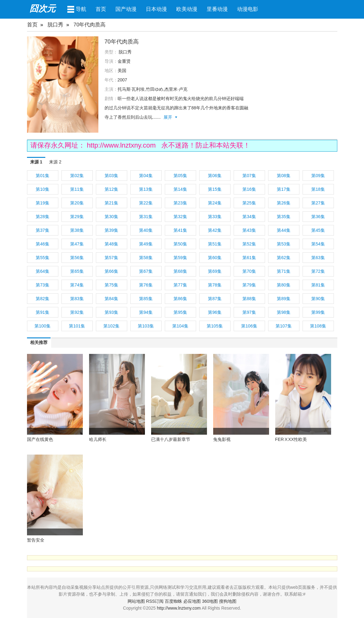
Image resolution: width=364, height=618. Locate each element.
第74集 (77, 285)
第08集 (284, 176)
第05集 (180, 176)
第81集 (318, 285)
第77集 (180, 285)
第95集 (180, 312)
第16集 (249, 189)
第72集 (318, 271)
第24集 (215, 203)
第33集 (215, 217)
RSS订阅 (155, 601)
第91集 (43, 312)
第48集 (111, 244)
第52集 (249, 244)
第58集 (146, 258)
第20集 (77, 203)
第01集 (43, 176)
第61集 (249, 258)
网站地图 (136, 601)
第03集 (111, 176)
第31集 (146, 217)
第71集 (284, 271)
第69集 (215, 271)
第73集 (43, 285)
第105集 (215, 326)
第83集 (77, 299)
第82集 (43, 299)
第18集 (318, 189)
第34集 (249, 217)
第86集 (180, 299)
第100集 (42, 326)
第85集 (146, 299)
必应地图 (192, 601)
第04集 (146, 176)
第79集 (249, 285)
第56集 (77, 258)
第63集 (318, 258)
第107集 (283, 326)
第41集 (180, 230)
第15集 (215, 189)
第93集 (111, 312)
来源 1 (36, 162)
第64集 (43, 271)
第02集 (77, 176)
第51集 (215, 244)
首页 (101, 9)
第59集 (180, 258)
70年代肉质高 (90, 25)
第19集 (43, 203)
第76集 (146, 285)
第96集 (215, 312)
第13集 (146, 189)
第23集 (180, 203)
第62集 (284, 258)
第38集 (77, 230)
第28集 (43, 217)
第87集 (215, 299)
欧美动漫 (187, 9)
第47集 (77, 244)
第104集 (180, 326)
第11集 (77, 189)
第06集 (215, 176)
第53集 (284, 244)
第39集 (111, 230)
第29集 (77, 217)
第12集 (111, 189)
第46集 (43, 244)
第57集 (111, 258)
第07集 (249, 176)
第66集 (111, 271)
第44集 (284, 230)
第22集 (146, 203)
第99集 (318, 312)
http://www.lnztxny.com (122, 145)
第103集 (146, 326)
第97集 (249, 312)
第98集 (284, 312)
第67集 (146, 271)
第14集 (180, 189)
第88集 (249, 299)
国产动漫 (126, 9)
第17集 (284, 189)
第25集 (249, 203)
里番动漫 (217, 9)
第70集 (249, 271)
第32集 (180, 217)
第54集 (318, 244)
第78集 (215, 285)
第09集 (318, 176)
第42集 (215, 230)
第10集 (43, 189)
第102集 (111, 326)
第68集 (180, 271)
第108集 (318, 326)
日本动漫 (156, 9)
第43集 (249, 230)
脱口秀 (55, 25)
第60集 (215, 258)
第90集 (318, 299)
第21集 (111, 203)
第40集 (146, 230)
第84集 (111, 299)
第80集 (284, 285)
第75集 (111, 285)
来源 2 (55, 162)
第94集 (146, 312)
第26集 (284, 203)
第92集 (77, 312)
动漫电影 (248, 9)
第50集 (180, 244)
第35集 (284, 217)
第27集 (318, 203)
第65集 (77, 271)
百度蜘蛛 (173, 601)
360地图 (210, 601)
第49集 (146, 244)
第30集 (111, 217)
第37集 (43, 230)
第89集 (284, 299)
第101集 (77, 326)
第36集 (318, 217)
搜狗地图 (228, 601)
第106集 (249, 326)
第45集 (318, 230)
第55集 (43, 258)
